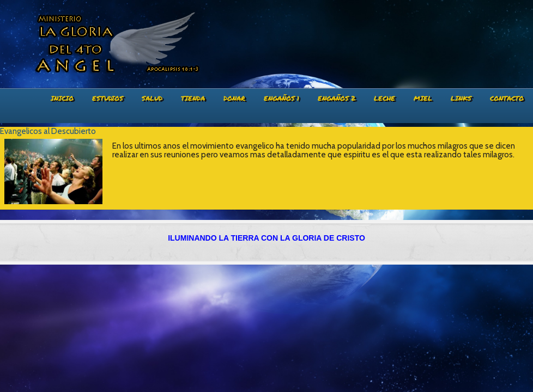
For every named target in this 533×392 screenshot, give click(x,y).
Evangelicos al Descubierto (48, 131)
